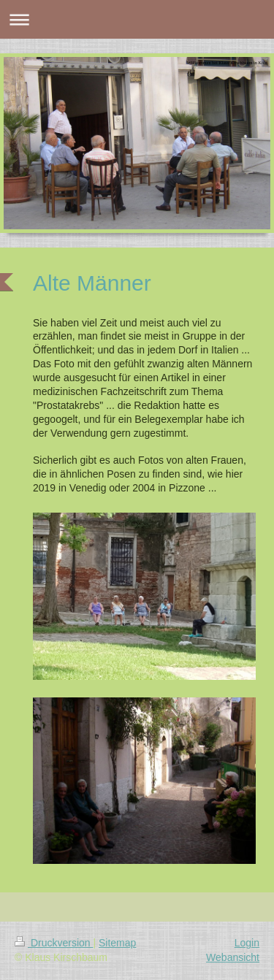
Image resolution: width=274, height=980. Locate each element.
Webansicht (233, 957)
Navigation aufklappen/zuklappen (137, 19)
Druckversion (54, 943)
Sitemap (117, 943)
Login (247, 943)
